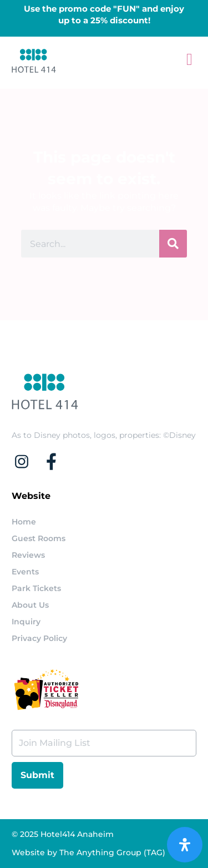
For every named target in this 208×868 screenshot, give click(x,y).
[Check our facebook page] (57, 462)
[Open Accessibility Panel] (185, 845)
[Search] (173, 244)
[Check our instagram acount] (27, 462)
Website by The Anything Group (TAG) (88, 852)
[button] (190, 59)
